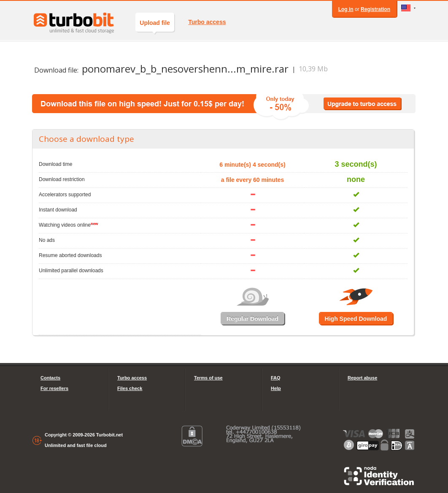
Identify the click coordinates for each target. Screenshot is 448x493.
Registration (375, 9)
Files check (130, 388)
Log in (346, 9)
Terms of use (208, 378)
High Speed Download (356, 319)
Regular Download (252, 319)
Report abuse (362, 378)
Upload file (155, 26)
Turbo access (207, 22)
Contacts (50, 378)
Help (276, 388)
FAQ (276, 378)
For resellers (54, 388)
